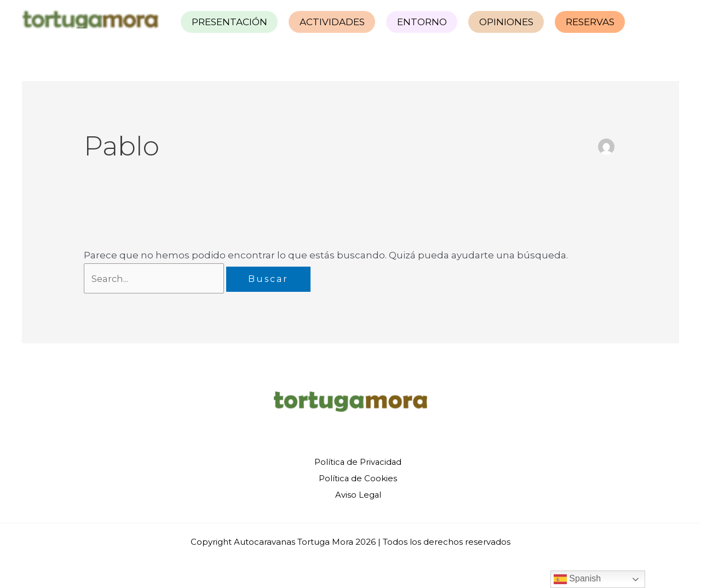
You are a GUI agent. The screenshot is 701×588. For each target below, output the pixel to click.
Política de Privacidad (357, 462)
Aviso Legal (357, 494)
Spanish (577, 579)
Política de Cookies (357, 478)
